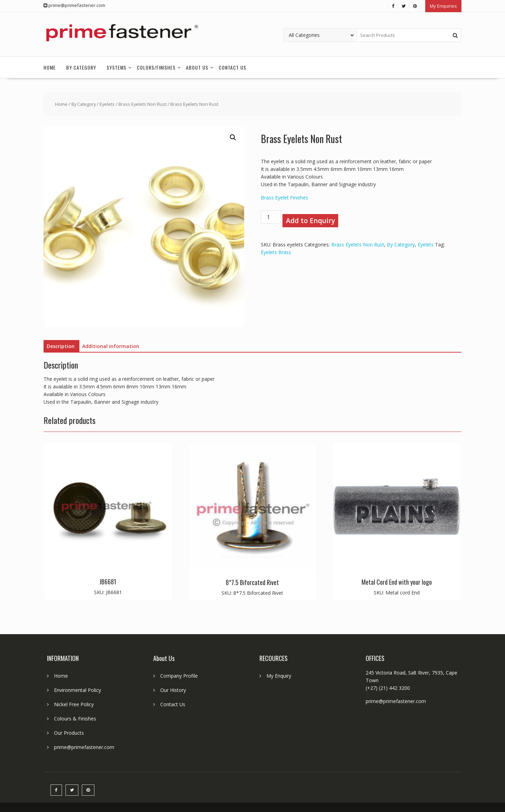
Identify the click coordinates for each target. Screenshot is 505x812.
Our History (173, 690)
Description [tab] (61, 346)
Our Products (69, 733)
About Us (197, 67)
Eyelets (107, 104)
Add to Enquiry (310, 220)
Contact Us (232, 67)
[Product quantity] (271, 217)
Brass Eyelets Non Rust (142, 104)
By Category (81, 67)
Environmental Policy (77, 690)
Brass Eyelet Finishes (285, 198)
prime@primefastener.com (84, 747)
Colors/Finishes (156, 67)
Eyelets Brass (276, 252)
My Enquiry (279, 676)
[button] (233, 137)
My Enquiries (443, 6)
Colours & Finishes (75, 719)
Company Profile (179, 676)
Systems (116, 67)
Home (50, 67)
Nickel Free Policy (74, 704)
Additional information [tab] (111, 346)
